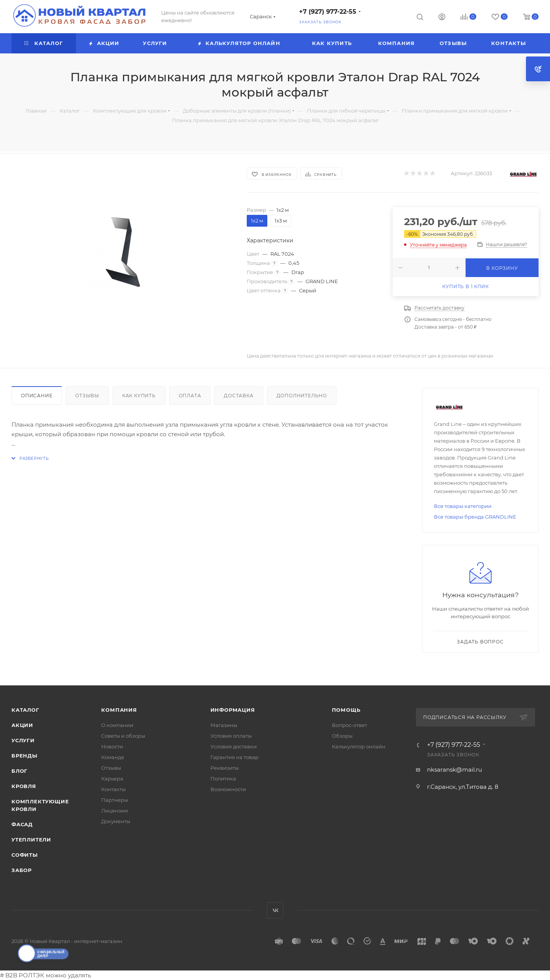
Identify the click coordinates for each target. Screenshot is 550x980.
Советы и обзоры (123, 736)
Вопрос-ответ (349, 725)
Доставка (239, 396)
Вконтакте (275, 910)
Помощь (346, 710)
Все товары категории (463, 506)
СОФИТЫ (25, 855)
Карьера (112, 779)
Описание (37, 396)
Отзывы (87, 396)
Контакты (113, 789)
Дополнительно (302, 396)
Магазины (224, 725)
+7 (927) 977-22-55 (328, 12)
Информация (233, 710)
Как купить (139, 396)
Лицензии (115, 811)
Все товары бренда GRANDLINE (475, 517)
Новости (112, 746)
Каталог (25, 710)
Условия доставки (234, 746)
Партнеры (115, 800)
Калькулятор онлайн (359, 746)
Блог (19, 771)
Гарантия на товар (235, 757)
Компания (119, 710)
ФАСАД (22, 824)
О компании (117, 725)
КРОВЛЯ (24, 786)
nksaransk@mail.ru (455, 770)
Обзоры (342, 736)
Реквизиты (225, 768)
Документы (116, 821)
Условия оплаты (231, 736)
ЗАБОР (22, 870)
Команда (113, 757)
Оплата (190, 396)
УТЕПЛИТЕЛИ (31, 840)
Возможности (228, 789)
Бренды (24, 756)
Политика (223, 779)
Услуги (23, 740)
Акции (22, 725)
